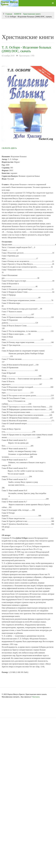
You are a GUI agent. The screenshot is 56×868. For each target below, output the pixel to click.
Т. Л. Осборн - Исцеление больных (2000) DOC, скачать (26, 49)
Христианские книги (32, 14)
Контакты (36, 697)
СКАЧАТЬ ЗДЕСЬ (9, 148)
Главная (9, 14)
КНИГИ (18, 14)
